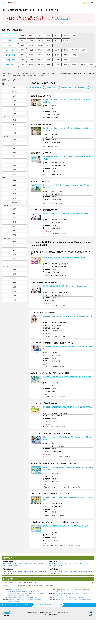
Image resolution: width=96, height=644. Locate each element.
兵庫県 (31, 40)
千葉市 (30, 564)
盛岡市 (86, 594)
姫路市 (29, 572)
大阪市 (5, 572)
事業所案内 (36, 612)
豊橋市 (51, 566)
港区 (21, 564)
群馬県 (74, 35)
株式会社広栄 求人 (52, 88)
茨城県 (57, 35)
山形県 (66, 55)
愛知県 (23, 45)
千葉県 (40, 35)
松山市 (66, 572)
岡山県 (31, 65)
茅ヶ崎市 (28, 592)
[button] (93, 87)
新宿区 (9, 564)
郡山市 (80, 572)
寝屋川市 (10, 573)
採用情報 (51, 612)
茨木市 (34, 572)
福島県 (74, 55)
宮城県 (48, 55)
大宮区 (22, 594)
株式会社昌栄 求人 (66, 88)
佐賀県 (31, 50)
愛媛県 (83, 65)
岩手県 (40, 55)
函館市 (90, 572)
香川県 (66, 65)
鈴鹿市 (88, 564)
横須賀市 (10, 566)
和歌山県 (66, 40)
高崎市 (27, 596)
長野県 (31, 60)
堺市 (25, 572)
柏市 (34, 594)
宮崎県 (66, 50)
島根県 (48, 65)
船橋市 (30, 594)
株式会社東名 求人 (37, 88)
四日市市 (82, 564)
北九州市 (51, 573)
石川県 (57, 60)
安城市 (56, 566)
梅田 (61, 590)
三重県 (40, 45)
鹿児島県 (74, 50)
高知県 (92, 65)
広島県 (23, 65)
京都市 (9, 572)
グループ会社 (58, 612)
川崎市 (35, 564)
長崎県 (40, 50)
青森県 (31, 55)
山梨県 (23, 60)
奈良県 (57, 40)
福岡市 (61, 572)
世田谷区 (41, 564)
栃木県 (66, 35)
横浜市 (5, 564)
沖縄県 (83, 50)
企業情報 (30, 612)
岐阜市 (77, 564)
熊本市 (57, 573)
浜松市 (57, 564)
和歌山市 (20, 572)
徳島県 (74, 65)
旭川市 (75, 572)
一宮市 (61, 566)
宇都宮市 (42, 594)
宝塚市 (39, 572)
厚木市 (37, 592)
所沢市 (18, 594)
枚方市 (5, 573)
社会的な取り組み (44, 612)
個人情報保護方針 (66, 612)
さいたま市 (16, 564)
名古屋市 (51, 564)
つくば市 (19, 596)
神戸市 (14, 572)
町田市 (19, 590)
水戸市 (14, 596)
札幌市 (51, 572)
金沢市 (70, 598)
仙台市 (56, 572)
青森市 (85, 572)
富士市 (67, 564)
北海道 (23, 55)
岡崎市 (19, 598)
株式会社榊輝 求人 (80, 88)
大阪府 (23, 40)
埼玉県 (48, 35)
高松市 (35, 600)
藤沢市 (23, 592)
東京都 (23, 35)
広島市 (71, 572)
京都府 (40, 40)
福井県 (66, 60)
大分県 (57, 50)
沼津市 (72, 564)
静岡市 (62, 564)
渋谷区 (25, 564)
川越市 (14, 594)
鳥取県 (40, 65)
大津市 (44, 572)
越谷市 (16, 566)
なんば (67, 590)
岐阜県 (31, 45)
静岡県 (48, 45)
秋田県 (57, 55)
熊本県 (48, 50)
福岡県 (23, 50)
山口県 (57, 65)
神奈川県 (31, 35)
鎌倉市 (33, 592)
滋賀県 (48, 40)
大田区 (5, 566)
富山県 (48, 60)
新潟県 (40, 60)
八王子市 (15, 590)
